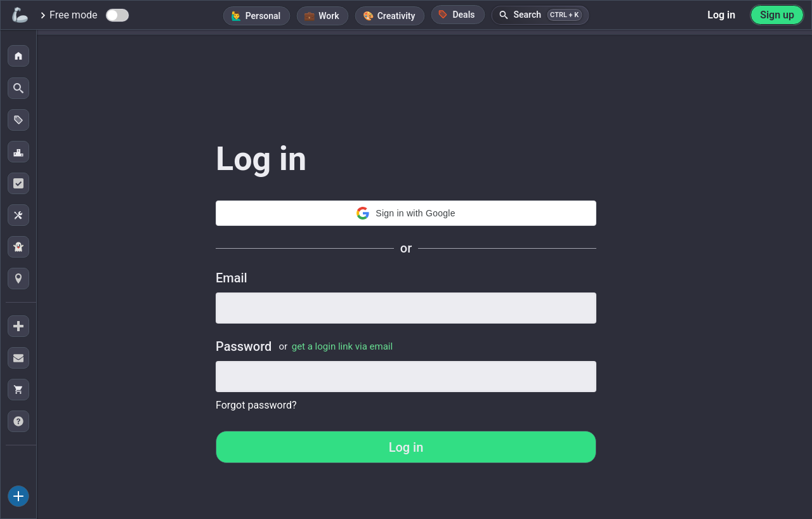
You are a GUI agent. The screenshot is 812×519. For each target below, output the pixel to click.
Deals (456, 14)
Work (329, 16)
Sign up (777, 15)
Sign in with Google (406, 213)
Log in (721, 15)
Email (232, 278)
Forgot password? (256, 405)
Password (304, 346)
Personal (263, 16)
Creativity (396, 16)
